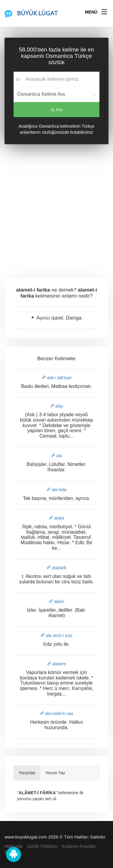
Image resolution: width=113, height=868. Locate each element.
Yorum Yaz (55, 773)
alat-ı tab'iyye (57, 378)
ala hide (56, 490)
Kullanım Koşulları (79, 846)
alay (57, 406)
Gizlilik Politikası (42, 846)
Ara (57, 110)
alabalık (56, 568)
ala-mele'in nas (57, 713)
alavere (57, 664)
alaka (56, 518)
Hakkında (13, 846)
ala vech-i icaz (56, 635)
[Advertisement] (56, 210)
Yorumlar (27, 773)
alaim (56, 601)
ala (56, 456)
